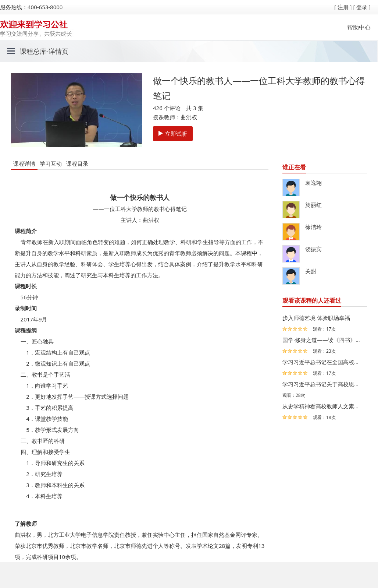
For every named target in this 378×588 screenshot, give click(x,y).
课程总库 (33, 51)
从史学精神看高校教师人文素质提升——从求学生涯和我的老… (323, 406)
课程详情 (24, 163)
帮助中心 (359, 27)
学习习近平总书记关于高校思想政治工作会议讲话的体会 (323, 384)
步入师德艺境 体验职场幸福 (316, 318)
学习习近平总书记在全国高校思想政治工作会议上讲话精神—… (323, 362)
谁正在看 (294, 167)
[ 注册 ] (343, 7)
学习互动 (51, 163)
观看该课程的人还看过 (312, 300)
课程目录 (77, 163)
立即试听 (173, 134)
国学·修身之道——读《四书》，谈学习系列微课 (323, 340)
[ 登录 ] (362, 7)
